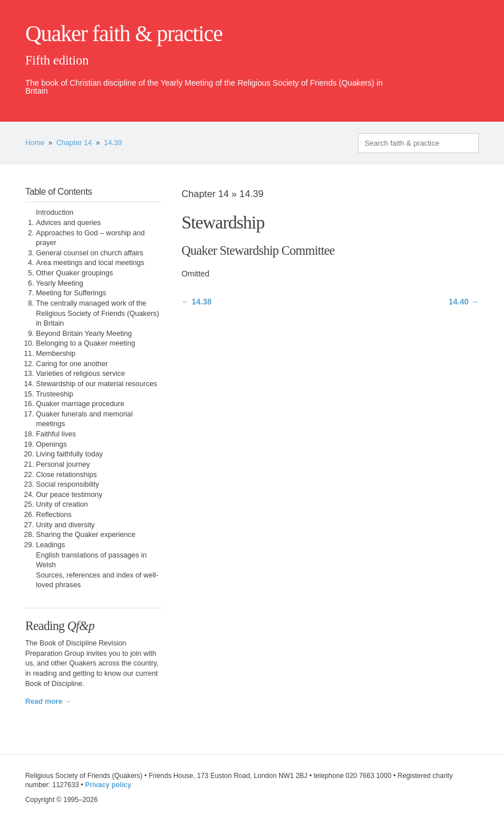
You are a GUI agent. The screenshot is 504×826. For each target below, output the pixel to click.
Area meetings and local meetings (90, 263)
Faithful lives (56, 434)
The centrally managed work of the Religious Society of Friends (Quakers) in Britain (98, 313)
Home (35, 143)
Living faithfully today (69, 454)
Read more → (48, 701)
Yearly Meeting (60, 283)
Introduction (55, 212)
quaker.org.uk (445, 53)
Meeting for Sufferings (71, 293)
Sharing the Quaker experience (86, 535)
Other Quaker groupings (74, 273)
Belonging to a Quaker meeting (86, 343)
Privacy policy (108, 785)
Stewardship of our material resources (96, 384)
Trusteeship (55, 394)
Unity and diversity (65, 525)
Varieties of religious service (80, 374)
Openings (51, 444)
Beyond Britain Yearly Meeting (84, 334)
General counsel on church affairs (90, 253)
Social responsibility (68, 484)
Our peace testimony (69, 495)
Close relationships (66, 475)
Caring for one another (72, 364)
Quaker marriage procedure (80, 404)
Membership (56, 354)
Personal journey (63, 464)
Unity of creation (62, 504)
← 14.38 (197, 302)
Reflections (54, 515)
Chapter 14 (74, 143)
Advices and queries (68, 223)
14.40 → (464, 302)
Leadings (51, 545)
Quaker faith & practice (124, 34)
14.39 (113, 143)
